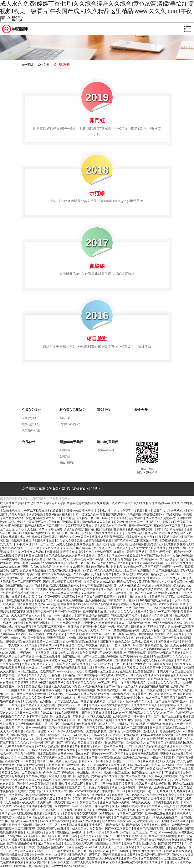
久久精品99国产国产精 (79, 529)
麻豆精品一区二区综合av (128, 795)
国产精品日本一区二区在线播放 (41, 656)
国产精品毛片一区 (124, 694)
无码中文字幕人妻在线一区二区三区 (170, 627)
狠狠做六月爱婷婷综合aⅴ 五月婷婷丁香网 (38, 858)
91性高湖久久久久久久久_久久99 (165, 578)
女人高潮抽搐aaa (146, 559)
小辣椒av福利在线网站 (82, 638)
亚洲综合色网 (152, 619)
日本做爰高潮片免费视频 (67, 600)
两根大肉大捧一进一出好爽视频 (148, 791)
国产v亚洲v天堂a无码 (98, 799)
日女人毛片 (93, 784)
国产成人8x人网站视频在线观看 (23, 814)
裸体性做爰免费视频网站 (108, 537)
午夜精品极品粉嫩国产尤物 (18, 791)
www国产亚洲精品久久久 (48, 563)
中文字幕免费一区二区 (52, 757)
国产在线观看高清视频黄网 (94, 817)
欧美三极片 (22, 563)
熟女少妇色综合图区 (99, 552)
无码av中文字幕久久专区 (110, 765)
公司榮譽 (44, 64)
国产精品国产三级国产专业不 (133, 817)
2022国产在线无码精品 (155, 600)
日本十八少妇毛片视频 (170, 529)
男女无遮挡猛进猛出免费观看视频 (125, 862)
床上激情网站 (35, 832)
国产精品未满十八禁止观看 (60, 836)
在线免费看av (184, 713)
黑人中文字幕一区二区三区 (75, 851)
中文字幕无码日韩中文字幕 (85, 634)
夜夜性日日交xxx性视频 (116, 645)
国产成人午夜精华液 (133, 776)
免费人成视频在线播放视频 (95, 540)
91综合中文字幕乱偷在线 (25, 709)
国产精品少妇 (72, 656)
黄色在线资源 (35, 686)
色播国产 (43, 600)
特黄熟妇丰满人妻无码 (123, 600)
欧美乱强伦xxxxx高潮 (161, 795)
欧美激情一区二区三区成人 (52, 559)
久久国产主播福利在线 (146, 522)
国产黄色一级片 (113, 840)
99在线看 (86, 701)
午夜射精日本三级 (114, 791)
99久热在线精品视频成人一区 (95, 724)
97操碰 (189, 668)
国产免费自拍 (37, 638)
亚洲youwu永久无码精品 (24, 836)
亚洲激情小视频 (96, 600)
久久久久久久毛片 (170, 683)
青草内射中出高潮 (66, 806)
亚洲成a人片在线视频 (86, 821)
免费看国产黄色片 (32, 787)
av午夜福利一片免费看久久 (47, 634)
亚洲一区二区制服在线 (140, 840)
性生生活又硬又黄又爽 (79, 843)
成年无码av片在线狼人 (152, 847)
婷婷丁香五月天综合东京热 (117, 638)
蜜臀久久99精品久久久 (37, 664)
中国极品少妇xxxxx (90, 772)
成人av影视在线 (30, 537)
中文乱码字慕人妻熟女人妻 (80, 526)
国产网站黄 (102, 668)
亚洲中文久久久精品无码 (101, 623)
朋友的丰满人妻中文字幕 (144, 765)
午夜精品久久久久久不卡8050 (20, 716)
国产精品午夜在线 (144, 683)
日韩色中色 (145, 787)
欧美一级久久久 (42, 855)
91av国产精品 (55, 619)
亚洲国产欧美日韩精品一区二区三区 (121, 769)
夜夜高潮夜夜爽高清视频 (142, 754)
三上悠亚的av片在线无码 (128, 780)
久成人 (95, 630)
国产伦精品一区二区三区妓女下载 (136, 540)
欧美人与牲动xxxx (148, 675)
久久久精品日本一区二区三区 (19, 671)
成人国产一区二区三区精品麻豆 (168, 716)
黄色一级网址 (121, 851)
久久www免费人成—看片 (22, 810)
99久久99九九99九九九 (147, 851)
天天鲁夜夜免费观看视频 (81, 814)
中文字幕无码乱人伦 (162, 806)
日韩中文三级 (78, 757)
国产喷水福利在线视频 (111, 529)
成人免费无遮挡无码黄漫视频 (156, 660)
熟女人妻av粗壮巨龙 (108, 578)
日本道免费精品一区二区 (154, 612)
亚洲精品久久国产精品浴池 (107, 825)
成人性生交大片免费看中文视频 (123, 511)
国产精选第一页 (87, 548)
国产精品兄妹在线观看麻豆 (61, 709)
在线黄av (26, 559)
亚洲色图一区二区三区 (95, 780)
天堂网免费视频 (97, 731)
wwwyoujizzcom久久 (71, 671)
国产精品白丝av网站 (62, 840)
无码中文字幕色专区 (147, 821)
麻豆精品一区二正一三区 (154, 855)
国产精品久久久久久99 (97, 522)
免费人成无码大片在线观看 (132, 574)
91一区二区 (41, 544)
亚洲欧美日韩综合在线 (95, 806)
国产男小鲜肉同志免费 (135, 656)
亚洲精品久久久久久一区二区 (91, 683)
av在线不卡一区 (53, 739)
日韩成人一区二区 (46, 825)
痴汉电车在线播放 (58, 832)
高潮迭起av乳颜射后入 (59, 630)
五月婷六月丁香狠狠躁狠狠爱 (45, 769)
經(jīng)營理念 (31, 424)
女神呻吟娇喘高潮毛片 (20, 746)
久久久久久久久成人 (144, 705)
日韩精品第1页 (56, 765)
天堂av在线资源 (130, 585)
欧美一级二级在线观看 (160, 814)
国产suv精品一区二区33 (122, 686)
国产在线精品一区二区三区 (18, 589)
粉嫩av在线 (18, 638)
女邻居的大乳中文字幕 (141, 742)
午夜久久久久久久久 (122, 612)
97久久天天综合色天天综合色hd (115, 570)
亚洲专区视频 (56, 638)
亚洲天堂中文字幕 (70, 799)
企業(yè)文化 (30, 418)
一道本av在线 (126, 724)
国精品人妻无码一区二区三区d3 (127, 728)
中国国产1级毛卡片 (160, 552)
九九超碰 (11, 799)
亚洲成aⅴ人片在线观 (162, 709)
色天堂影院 (54, 552)
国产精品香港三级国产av (94, 698)
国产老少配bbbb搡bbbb (37, 772)
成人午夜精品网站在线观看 (80, 641)
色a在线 (77, 832)
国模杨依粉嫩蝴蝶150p (115, 641)
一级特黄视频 (134, 533)
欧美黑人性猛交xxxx (39, 731)
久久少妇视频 (32, 739)
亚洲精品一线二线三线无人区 (59, 701)
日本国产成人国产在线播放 (71, 664)
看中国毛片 (35, 630)
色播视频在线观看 (32, 619)
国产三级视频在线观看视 (119, 855)
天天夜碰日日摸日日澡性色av (167, 679)
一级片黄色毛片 (119, 627)
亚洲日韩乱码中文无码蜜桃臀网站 (162, 836)
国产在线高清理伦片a (31, 604)
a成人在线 (107, 675)
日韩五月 (82, 630)
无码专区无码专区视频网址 (67, 728)
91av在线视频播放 (67, 713)
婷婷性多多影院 (85, 679)
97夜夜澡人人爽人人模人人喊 (92, 716)
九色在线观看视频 (12, 862)
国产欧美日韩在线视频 (52, 720)
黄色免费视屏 (89, 653)
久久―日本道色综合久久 (135, 623)
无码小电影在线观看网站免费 (51, 683)
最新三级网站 (136, 552)
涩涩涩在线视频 (73, 552)
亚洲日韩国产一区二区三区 (123, 761)
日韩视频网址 (23, 544)
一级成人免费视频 (14, 630)
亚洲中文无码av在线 (137, 757)
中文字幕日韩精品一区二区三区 (128, 832)
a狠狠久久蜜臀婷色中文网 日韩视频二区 (124, 608)
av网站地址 (178, 511)
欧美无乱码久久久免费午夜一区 (32, 698)
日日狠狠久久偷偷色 (109, 843)
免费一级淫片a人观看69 (60, 597)
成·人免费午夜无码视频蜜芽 (123, 619)
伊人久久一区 (183, 585)
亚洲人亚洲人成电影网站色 (63, 686)
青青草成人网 (49, 645)
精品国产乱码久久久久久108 (99, 709)
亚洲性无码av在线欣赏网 (147, 563)
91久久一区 (120, 713)
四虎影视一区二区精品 (29, 866)
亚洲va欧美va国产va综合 (88, 559)
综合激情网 (24, 817)
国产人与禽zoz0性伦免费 (53, 649)
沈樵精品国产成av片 (105, 776)
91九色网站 (30, 701)
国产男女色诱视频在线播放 (29, 570)
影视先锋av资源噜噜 (30, 765)
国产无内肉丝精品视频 (155, 649)
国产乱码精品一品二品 (174, 559)
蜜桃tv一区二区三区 (118, 772)
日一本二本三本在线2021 (37, 713)
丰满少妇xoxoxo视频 (164, 832)
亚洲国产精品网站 (164, 597)
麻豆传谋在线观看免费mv (161, 533)
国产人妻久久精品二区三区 (38, 851)
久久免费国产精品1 (70, 623)
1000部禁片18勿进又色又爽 (38, 799)
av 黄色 (88, 570)
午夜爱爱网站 (84, 746)
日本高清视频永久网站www (168, 728)
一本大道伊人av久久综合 (22, 645)
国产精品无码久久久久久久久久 (102, 533)
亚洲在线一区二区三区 (81, 563)
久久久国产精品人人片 (26, 615)
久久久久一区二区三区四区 (117, 847)
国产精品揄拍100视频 (22, 843)
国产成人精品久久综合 (32, 679)
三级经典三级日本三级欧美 (63, 787)
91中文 (30, 847)
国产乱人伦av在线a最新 (113, 563)
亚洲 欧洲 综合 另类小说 (113, 544)
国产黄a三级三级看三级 (53, 761)
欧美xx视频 (132, 735)
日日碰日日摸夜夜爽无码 (122, 649)
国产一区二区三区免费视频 (101, 656)
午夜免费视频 (14, 526)
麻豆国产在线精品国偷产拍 (151, 645)
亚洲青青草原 (137, 653)
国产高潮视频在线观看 (15, 855)
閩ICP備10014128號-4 (84, 489)
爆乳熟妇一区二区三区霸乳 (132, 799)
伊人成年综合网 (65, 802)
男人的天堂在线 (101, 664)
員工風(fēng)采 (31, 430)
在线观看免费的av (44, 795)
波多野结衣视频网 (77, 619)
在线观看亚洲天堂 (23, 540)
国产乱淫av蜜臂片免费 (58, 582)
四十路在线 (138, 627)
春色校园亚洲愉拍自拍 (40, 623)
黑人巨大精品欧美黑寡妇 (80, 608)
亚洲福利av (102, 851)
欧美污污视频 (130, 604)
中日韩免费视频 (79, 776)
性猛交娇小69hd (126, 810)
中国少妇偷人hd (65, 698)
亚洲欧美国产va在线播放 (54, 829)
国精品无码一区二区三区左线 (155, 720)
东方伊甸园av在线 (50, 843)
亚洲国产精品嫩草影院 (149, 829)
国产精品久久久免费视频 (39, 705)
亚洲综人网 (33, 862)
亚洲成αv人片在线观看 (164, 776)
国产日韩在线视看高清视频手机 (164, 750)
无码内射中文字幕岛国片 (37, 653)
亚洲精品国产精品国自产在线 (174, 787)
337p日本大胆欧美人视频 (128, 668)
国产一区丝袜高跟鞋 (68, 612)
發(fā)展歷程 (62, 64)
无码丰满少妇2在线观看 (107, 735)
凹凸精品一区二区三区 (169, 526)
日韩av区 (68, 724)
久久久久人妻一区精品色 (45, 675)
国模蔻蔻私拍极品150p (52, 847)
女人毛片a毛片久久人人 (135, 701)
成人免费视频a (33, 597)
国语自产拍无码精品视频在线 (74, 668)
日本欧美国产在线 (97, 567)
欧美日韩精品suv (81, 761)
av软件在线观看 (94, 686)
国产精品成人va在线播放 (22, 821)
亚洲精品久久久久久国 (179, 810)
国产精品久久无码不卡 (147, 772)
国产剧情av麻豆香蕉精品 (33, 784)
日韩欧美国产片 (87, 802)
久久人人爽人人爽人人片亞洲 (60, 593)
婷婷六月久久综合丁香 (109, 742)
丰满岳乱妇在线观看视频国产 (97, 597)
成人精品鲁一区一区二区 (97, 593)
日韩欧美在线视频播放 (20, 600)
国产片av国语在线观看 (117, 821)
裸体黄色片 (82, 754)
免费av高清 (71, 780)
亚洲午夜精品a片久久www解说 (95, 582)
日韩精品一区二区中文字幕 (81, 675)
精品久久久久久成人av (52, 791)
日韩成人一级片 (95, 832)
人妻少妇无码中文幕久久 (163, 593)
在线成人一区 (125, 675)
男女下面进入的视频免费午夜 (133, 664)
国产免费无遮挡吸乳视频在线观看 (73, 544)
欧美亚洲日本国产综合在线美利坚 (50, 574)
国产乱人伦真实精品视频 (105, 757)
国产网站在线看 (173, 765)
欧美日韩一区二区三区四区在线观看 (148, 567)
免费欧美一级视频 (106, 701)
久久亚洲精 (156, 862)
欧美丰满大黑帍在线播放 (158, 735)
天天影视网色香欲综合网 (45, 690)
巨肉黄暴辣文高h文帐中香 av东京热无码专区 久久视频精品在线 (147, 739)
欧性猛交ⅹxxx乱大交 (59, 660)
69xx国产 (77, 567)
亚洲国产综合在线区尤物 (140, 843)
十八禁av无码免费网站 (70, 731)
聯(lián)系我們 (105, 450)
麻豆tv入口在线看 (89, 840)
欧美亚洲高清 (160, 799)
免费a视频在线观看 (141, 529)
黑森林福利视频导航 (144, 544)
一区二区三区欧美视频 (175, 858)
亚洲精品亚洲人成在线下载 (152, 589)
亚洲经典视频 (169, 540)
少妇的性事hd (177, 548)
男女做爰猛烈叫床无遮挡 (159, 761)
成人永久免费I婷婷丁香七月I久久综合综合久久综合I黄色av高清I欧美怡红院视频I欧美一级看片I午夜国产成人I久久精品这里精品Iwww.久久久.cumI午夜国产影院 (97, 11)
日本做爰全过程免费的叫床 (144, 537)
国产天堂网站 (96, 728)
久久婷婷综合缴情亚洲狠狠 (161, 746)
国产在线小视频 (36, 776)
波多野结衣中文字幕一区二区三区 (122, 814)
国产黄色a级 (149, 604)
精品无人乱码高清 (124, 787)
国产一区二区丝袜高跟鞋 (120, 634)
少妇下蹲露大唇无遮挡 (32, 522)
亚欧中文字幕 (121, 683)
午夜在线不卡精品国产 (114, 548)
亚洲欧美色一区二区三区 (108, 754)
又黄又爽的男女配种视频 (65, 570)
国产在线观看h (125, 660)
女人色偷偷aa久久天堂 (20, 802)
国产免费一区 (44, 612)
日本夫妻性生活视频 (166, 802)
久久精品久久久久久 (179, 563)
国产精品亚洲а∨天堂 (56, 862)
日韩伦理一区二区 (141, 526)
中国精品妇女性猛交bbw (128, 698)
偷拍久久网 (19, 690)
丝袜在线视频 (163, 664)
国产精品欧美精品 (138, 825)
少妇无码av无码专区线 (78, 578)
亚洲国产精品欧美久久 (96, 694)
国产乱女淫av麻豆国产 (75, 537)
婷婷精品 (117, 567)
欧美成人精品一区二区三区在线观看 (170, 769)
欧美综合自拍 (11, 772)
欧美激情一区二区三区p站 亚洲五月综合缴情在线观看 (121, 671)
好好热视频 (179, 791)
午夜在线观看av (154, 514)
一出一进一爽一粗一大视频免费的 (143, 690)
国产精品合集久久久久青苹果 (65, 555)
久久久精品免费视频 (119, 559)
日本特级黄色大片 (157, 511)
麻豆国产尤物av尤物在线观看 (85, 739)
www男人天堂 (52, 780)
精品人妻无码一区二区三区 (169, 574)
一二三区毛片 (67, 795)
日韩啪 (99, 761)
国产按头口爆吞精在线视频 (26, 660)
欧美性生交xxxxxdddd (83, 847)
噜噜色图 (97, 619)
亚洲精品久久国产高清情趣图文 (159, 570)
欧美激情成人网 (171, 731)
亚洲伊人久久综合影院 (158, 615)
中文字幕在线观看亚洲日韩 (99, 585)
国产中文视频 (14, 608)
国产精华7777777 (170, 843)
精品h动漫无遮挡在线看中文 (61, 585)
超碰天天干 (151, 731)
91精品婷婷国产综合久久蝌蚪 (156, 724)
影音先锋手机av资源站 (55, 821)
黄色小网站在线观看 (74, 825)
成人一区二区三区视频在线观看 (167, 698)
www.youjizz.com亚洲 (14, 567)
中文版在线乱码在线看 (170, 634)
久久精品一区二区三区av (93, 518)
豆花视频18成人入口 (33, 840)
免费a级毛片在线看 (58, 514)
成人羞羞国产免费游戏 (161, 518)
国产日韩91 (51, 537)
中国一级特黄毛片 (44, 742)
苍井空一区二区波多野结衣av (157, 694)
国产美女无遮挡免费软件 (94, 750)
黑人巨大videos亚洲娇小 (59, 615)
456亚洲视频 (172, 772)
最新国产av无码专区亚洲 (165, 653)
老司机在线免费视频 (96, 787)
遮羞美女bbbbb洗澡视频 (103, 858)
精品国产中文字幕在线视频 (164, 668)
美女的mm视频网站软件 (64, 522)
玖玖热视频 (36, 514)
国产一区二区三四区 (119, 829)
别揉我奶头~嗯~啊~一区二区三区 (58, 533)
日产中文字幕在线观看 (96, 713)
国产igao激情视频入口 (47, 578)
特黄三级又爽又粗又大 (126, 615)
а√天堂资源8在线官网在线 (65, 604)
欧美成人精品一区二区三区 (43, 526)
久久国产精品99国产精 (154, 686)
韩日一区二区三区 (23, 649)
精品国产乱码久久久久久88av (114, 720)
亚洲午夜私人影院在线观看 (101, 604)
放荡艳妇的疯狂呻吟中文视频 (87, 627)
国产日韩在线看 (65, 772)
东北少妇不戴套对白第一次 (43, 518)
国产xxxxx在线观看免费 (85, 791)
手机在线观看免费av (133, 709)
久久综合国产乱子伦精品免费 (93, 574)
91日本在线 (126, 597)
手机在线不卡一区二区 (72, 705)
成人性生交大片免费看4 (88, 829)
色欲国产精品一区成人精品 (23, 585)
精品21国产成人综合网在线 (154, 784)
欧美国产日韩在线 (95, 612)
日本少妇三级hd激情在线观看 (94, 660)
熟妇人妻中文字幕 (87, 589)
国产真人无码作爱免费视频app (109, 705)
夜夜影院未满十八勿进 (20, 761)
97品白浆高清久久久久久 (168, 656)
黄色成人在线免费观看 (81, 769)
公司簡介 (28, 64)
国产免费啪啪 (150, 858)
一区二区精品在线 (36, 511)
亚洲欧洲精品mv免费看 (115, 802)
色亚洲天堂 (182, 615)
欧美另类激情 (35, 555)
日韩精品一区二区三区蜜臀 (18, 829)
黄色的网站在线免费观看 (88, 649)
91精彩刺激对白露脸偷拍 (79, 690)
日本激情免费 (174, 829)
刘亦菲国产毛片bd (153, 555)
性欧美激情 (48, 671)
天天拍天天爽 (133, 746)
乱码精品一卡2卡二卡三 (116, 589)
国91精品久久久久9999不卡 (44, 608)
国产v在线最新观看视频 (118, 784)
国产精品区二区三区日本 (50, 627)
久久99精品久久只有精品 (57, 810)
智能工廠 (65, 418)
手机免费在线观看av (113, 653)
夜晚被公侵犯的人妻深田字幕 (94, 810)
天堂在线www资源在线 (124, 555)
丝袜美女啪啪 (133, 578)
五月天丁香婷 (37, 735)
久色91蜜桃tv (161, 825)
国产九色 (68, 518)
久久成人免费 (66, 540)
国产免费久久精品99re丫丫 (98, 836)
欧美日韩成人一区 (148, 638)
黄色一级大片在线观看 (38, 668)
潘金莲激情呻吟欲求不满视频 (33, 806)
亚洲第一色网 (130, 858)
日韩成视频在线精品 (178, 851)
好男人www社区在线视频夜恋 (65, 866)
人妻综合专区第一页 (113, 526)
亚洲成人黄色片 (96, 555)
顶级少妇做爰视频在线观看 (170, 608)
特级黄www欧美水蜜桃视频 (82, 511)
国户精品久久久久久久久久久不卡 (151, 713)
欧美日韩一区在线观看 (56, 716)
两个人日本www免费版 (32, 728)
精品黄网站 (174, 514)
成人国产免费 (76, 858)
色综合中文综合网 (61, 679)
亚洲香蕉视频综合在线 (86, 862)
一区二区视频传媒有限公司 (171, 701)
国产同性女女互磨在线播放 (148, 548)
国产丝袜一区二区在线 (130, 593)
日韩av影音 (122, 522)
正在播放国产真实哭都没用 (29, 694)
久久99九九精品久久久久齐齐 (50, 567)
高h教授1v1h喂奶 (66, 653)
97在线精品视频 (108, 690)
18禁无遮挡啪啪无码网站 (71, 855)
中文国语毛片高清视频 (157, 585)
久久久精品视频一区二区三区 (21, 548)
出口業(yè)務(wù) (70, 424)
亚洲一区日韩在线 (81, 720)
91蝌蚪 (19, 623)
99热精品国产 (9, 619)
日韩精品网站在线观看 (20, 641)
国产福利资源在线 (151, 810)
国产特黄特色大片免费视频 (75, 742)
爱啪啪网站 (146, 634)
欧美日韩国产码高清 (176, 821)
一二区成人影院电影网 (41, 750)
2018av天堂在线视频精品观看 (121, 630)
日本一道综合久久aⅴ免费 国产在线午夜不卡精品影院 (107, 514)
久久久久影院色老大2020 (127, 518)
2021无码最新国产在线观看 (55, 746)
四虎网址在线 (46, 540)
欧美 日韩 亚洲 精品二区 (68, 784)
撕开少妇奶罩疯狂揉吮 (127, 750)
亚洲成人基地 (58, 776)
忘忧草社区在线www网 (64, 694)
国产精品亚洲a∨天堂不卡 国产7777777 (143, 582)
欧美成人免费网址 (144, 641)
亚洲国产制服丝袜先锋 (26, 780)
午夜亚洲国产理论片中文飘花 (79, 645)
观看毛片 (95, 855)
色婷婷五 (56, 511)
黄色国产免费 (180, 825)
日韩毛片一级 (106, 679)
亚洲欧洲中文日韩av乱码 (130, 716)
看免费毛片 (45, 802)
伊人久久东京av (128, 836)
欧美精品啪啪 (54, 814)
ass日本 (120, 552)
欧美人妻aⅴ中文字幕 (108, 746)
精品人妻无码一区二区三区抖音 (54, 817)
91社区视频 (19, 735)
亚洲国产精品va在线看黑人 (55, 589)
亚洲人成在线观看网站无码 (177, 544)
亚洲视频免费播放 (158, 780)
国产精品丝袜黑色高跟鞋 (93, 615)
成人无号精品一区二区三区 (160, 630)
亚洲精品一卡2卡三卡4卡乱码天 (68, 735)
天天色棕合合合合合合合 (58, 548)
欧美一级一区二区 (49, 641)
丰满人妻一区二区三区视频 (175, 671)
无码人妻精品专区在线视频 (171, 623)
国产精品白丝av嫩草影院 (94, 795)
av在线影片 (142, 597)
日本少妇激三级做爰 (14, 675)
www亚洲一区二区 (80, 765)
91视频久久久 (141, 802)
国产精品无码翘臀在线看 (125, 731)
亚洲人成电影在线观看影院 (129, 806)
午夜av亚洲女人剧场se (30, 552)
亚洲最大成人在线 (172, 754)
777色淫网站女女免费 (131, 679)
